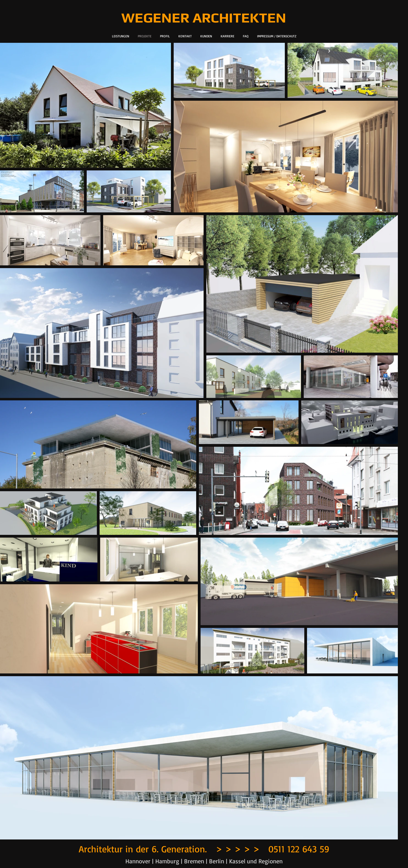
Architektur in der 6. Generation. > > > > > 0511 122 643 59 (204, 849)
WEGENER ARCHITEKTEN (204, 18)
